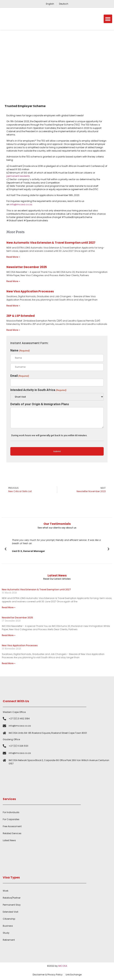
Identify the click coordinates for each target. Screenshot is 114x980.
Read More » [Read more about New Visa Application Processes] (13, 306)
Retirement (9, 940)
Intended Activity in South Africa (38, 390)
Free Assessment (12, 826)
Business (8, 926)
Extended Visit (11, 912)
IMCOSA (63, 966)
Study (6, 933)
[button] (108, 19)
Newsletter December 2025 (27, 267)
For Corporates (11, 819)
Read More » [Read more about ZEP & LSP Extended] (13, 330)
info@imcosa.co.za (21, 204)
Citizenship (9, 919)
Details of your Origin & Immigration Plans (40, 404)
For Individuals (11, 812)
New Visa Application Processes (30, 291)
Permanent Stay (12, 905)
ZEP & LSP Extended (21, 316)
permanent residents (18, 176)
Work (6, 891)
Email (20, 376)
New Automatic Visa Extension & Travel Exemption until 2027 (51, 243)
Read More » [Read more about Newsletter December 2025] (13, 281)
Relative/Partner (12, 898)
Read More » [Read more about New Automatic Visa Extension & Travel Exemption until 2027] (13, 257)
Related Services (12, 833)
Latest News (9, 840)
